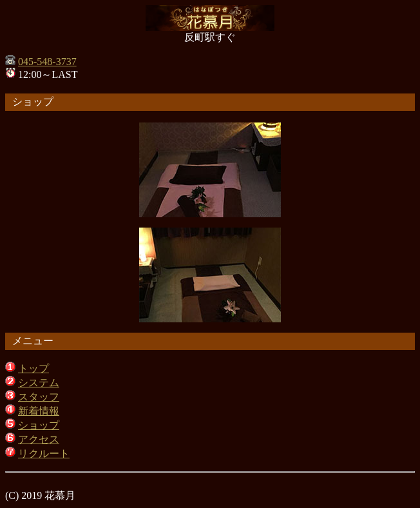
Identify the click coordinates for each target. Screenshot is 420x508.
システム (39, 383)
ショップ (39, 425)
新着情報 (39, 411)
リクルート (44, 454)
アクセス (39, 439)
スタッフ (39, 397)
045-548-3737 (47, 62)
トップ (33, 368)
